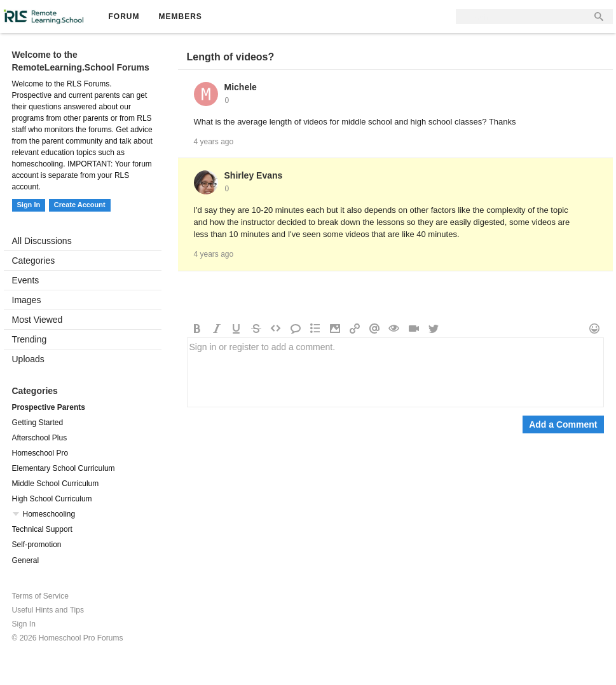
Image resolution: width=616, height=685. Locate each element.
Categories (34, 261)
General (26, 560)
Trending (30, 339)
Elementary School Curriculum (64, 468)
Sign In (29, 205)
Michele (241, 87)
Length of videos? (231, 57)
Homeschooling (49, 514)
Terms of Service (40, 596)
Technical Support (42, 529)
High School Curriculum (52, 499)
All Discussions (42, 241)
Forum (124, 17)
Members (181, 17)
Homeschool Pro (40, 453)
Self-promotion (37, 545)
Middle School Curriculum (56, 484)
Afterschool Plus (40, 438)
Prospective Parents (49, 407)
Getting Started (38, 423)
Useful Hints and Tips (48, 610)
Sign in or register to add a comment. (395, 372)
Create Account (80, 205)
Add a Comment (563, 424)
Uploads (28, 359)
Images (27, 300)
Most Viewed (38, 320)
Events (26, 280)
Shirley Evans (254, 175)
